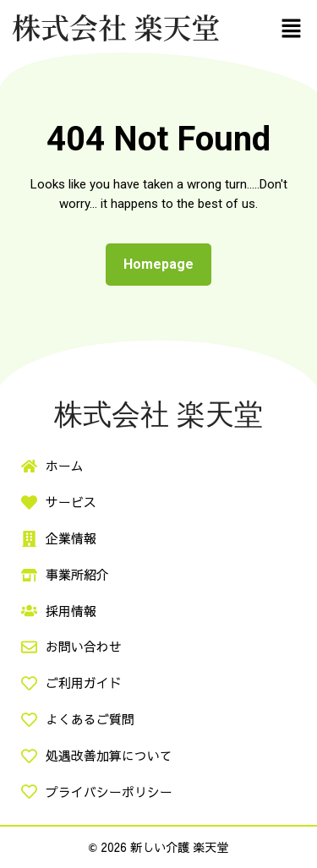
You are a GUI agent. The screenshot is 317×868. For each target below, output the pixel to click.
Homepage (165, 260)
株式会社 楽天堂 (116, 27)
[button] (292, 28)
